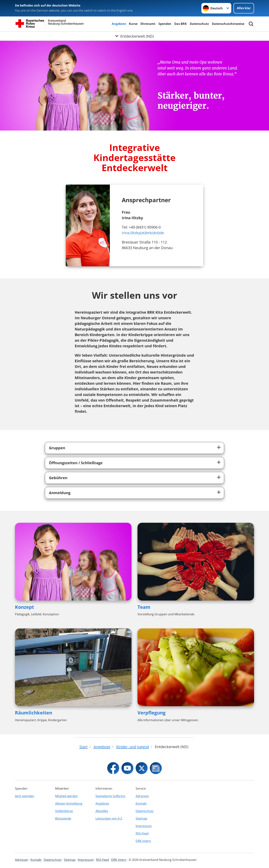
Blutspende (63, 818)
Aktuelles (102, 811)
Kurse (133, 24)
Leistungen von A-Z (109, 818)
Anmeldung (60, 493)
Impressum (144, 826)
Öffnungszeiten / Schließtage (76, 463)
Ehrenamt (148, 24)
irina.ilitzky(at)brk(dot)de (143, 233)
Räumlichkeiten (34, 713)
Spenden (165, 24)
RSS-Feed (142, 833)
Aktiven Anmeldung (69, 803)
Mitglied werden (66, 796)
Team (144, 607)
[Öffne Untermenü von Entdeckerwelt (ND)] (134, 36)
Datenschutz (199, 24)
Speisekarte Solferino (110, 796)
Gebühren (58, 478)
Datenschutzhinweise (228, 24)
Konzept (24, 607)
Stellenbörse (64, 811)
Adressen (142, 796)
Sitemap (141, 818)
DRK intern (143, 841)
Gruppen (57, 448)
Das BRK (181, 24)
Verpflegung (151, 713)
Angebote (119, 24)
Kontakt (141, 803)
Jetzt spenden (25, 796)
